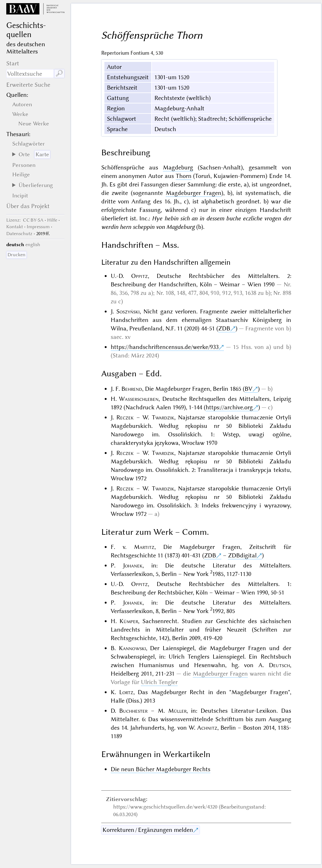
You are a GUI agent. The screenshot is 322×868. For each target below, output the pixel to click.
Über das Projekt (28, 206)
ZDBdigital (242, 555)
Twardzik (163, 417)
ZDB (224, 328)
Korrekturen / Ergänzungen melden (148, 830)
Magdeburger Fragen (194, 193)
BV (249, 389)
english (33, 245)
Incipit (20, 196)
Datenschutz (19, 234)
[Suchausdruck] (30, 74)
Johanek (133, 565)
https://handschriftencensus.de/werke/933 (165, 347)
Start (13, 63)
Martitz (144, 547)
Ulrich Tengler (159, 682)
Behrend (132, 389)
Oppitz (139, 276)
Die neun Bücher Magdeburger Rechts (161, 769)
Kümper (129, 621)
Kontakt (15, 227)
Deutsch (279, 665)
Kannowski (132, 648)
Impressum (38, 227)
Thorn (184, 176)
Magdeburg (178, 167)
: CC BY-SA (25, 220)
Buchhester (133, 711)
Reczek (125, 417)
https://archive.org (229, 407)
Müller (177, 711)
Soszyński (128, 311)
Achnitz (207, 728)
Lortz (126, 692)
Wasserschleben (139, 399)
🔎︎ (59, 73)
